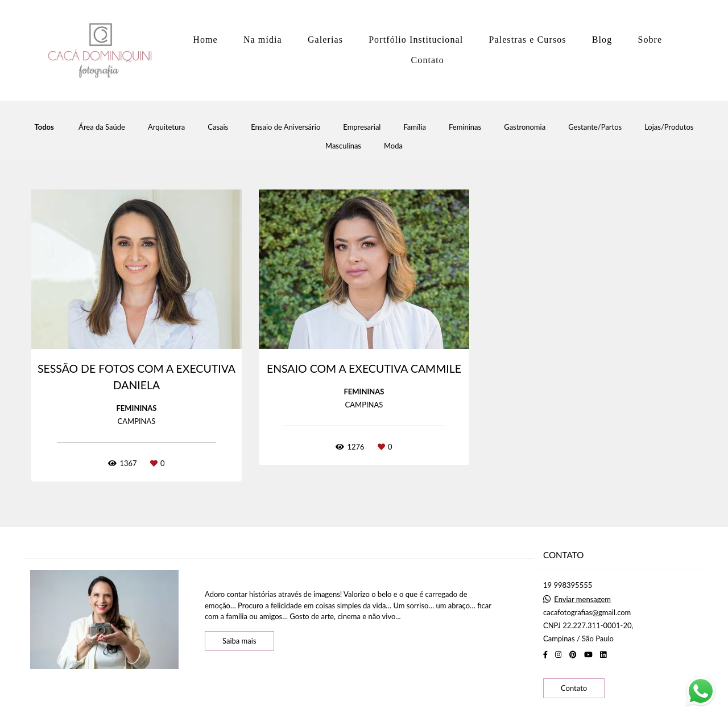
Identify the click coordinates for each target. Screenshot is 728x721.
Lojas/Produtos (669, 127)
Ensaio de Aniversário (286, 127)
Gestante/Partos (595, 127)
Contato (428, 60)
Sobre (650, 40)
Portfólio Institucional (416, 40)
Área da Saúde (102, 127)
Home (205, 40)
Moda (393, 146)
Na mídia (263, 40)
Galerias (325, 40)
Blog (602, 40)
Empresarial (362, 127)
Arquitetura (166, 127)
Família (415, 127)
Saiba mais (239, 641)
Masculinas (343, 146)
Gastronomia (525, 127)
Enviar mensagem (582, 600)
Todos (44, 127)
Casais (218, 127)
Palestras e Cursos (527, 40)
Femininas (465, 127)
